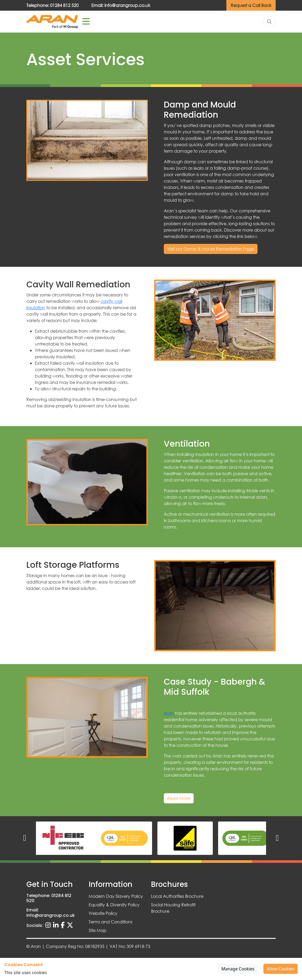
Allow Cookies (281, 969)
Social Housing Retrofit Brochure (173, 908)
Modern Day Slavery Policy (116, 896)
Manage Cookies (238, 969)
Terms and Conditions (111, 922)
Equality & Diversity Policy (114, 905)
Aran (169, 713)
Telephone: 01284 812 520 (52, 5)
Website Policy (103, 913)
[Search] (269, 22)
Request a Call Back (251, 5)
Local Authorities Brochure (177, 896)
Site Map (98, 930)
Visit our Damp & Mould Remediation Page (211, 249)
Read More (179, 798)
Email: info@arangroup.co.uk (121, 5)
